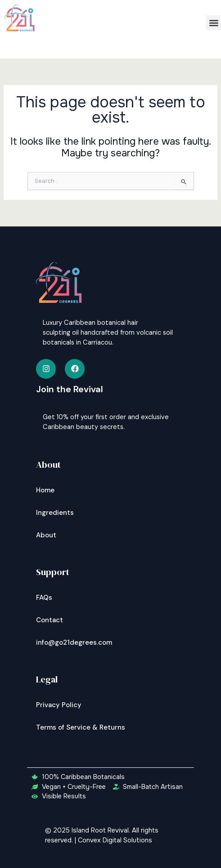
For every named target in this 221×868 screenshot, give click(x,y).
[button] (214, 23)
